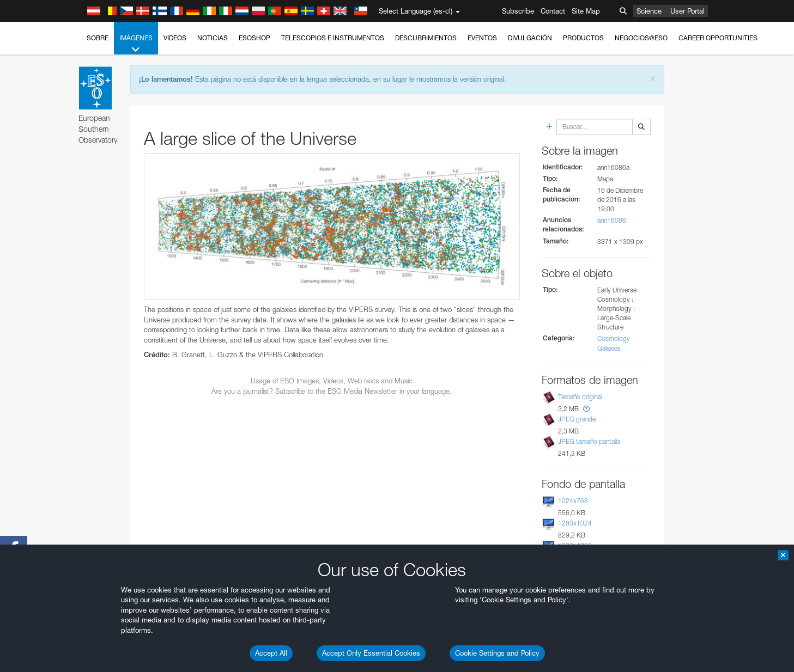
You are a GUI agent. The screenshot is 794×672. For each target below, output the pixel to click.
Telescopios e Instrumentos (333, 38)
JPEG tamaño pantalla (589, 441)
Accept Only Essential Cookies (371, 653)
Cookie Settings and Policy (497, 653)
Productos (583, 38)
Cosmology (614, 338)
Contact (553, 11)
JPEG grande (577, 419)
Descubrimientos (426, 38)
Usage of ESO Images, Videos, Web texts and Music (332, 381)
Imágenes (136, 44)
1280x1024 (575, 523)
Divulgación (530, 38)
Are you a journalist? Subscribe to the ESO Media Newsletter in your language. (332, 391)
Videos (175, 38)
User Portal (687, 11)
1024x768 (573, 501)
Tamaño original (580, 397)
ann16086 (612, 220)
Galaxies (609, 348)
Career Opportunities (718, 38)
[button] (586, 409)
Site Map (586, 11)
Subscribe (518, 11)
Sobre (98, 38)
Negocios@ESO (641, 38)
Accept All (271, 653)
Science (649, 11)
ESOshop (254, 38)
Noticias (213, 38)
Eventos (482, 38)
